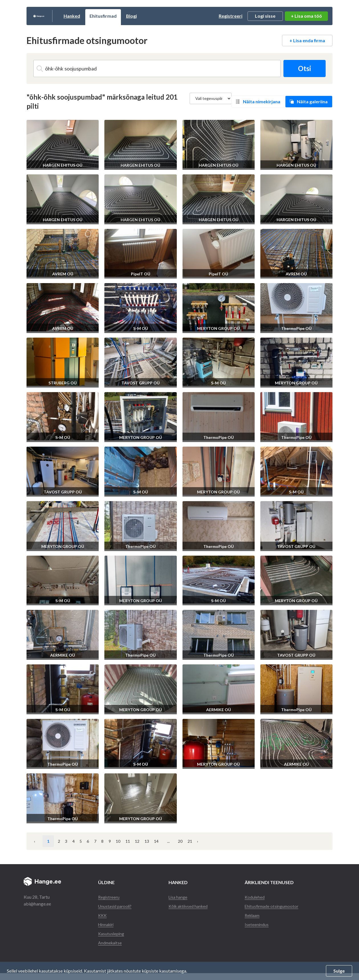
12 (211, 841)
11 (194, 841)
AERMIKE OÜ (63, 655)
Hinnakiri (107, 931)
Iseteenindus (258, 931)
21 (291, 841)
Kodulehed (256, 897)
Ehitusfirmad (130, 16)
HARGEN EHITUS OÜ (63, 165)
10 (178, 841)
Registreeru (109, 897)
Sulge (339, 971)
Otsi (302, 68)
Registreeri (231, 16)
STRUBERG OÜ (63, 383)
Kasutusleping (112, 940)
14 (244, 841)
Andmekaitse (111, 949)
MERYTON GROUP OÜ (218, 328)
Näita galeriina (312, 101)
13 (227, 841)
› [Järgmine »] (306, 841)
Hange (52, 16)
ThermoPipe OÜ (296, 328)
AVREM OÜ (63, 274)
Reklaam (254, 922)
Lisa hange (179, 897)
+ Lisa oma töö (306, 16)
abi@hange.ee (37, 904)
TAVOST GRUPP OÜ (141, 383)
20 (275, 841)
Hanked (98, 16)
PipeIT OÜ (141, 274)
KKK (103, 922)
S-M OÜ (141, 328)
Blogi (158, 16)
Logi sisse (265, 16)
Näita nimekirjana (262, 101)
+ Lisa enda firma (307, 40)
